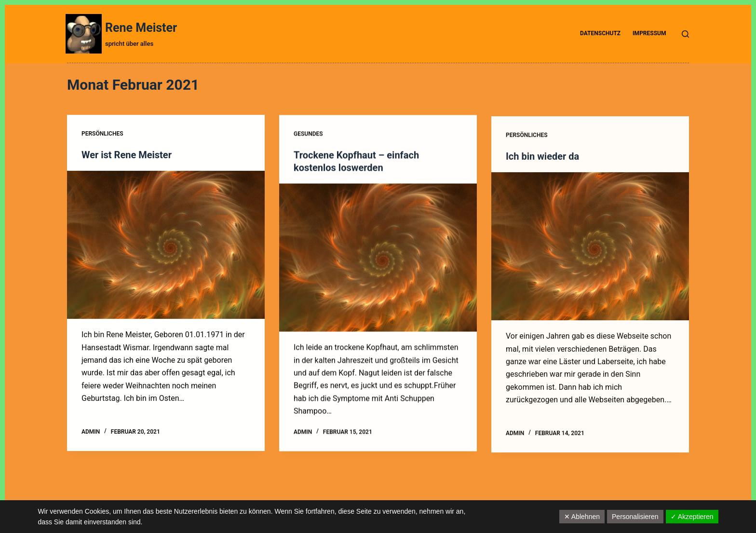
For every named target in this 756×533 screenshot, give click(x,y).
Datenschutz (600, 33)
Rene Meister (141, 28)
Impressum (649, 33)
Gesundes (308, 135)
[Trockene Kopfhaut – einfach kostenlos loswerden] (378, 258)
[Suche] (685, 34)
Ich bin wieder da (542, 159)
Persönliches (102, 134)
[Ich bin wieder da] (590, 249)
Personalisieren (635, 517)
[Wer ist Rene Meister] (166, 245)
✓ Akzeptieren (692, 517)
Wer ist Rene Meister (127, 155)
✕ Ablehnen (582, 517)
